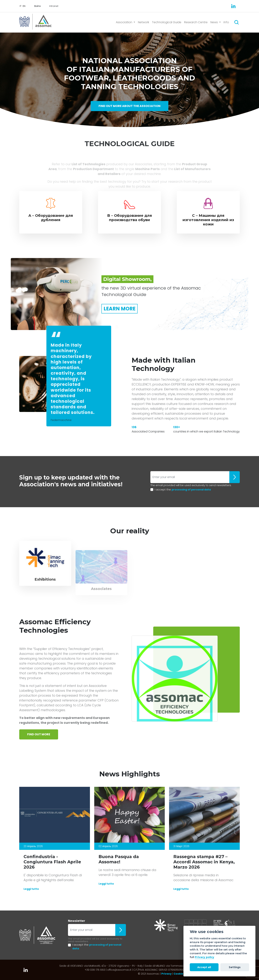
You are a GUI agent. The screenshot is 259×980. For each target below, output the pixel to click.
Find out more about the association (129, 106)
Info (226, 22)
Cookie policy (183, 974)
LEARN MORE (120, 309)
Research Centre (196, 22)
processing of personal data (191, 490)
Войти (37, 6)
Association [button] (124, 22)
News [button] (214, 22)
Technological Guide (167, 22)
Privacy (166, 974)
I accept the (183, 490)
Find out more (39, 734)
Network (144, 22)
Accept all (204, 967)
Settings (235, 967)
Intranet (54, 6)
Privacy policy (205, 957)
